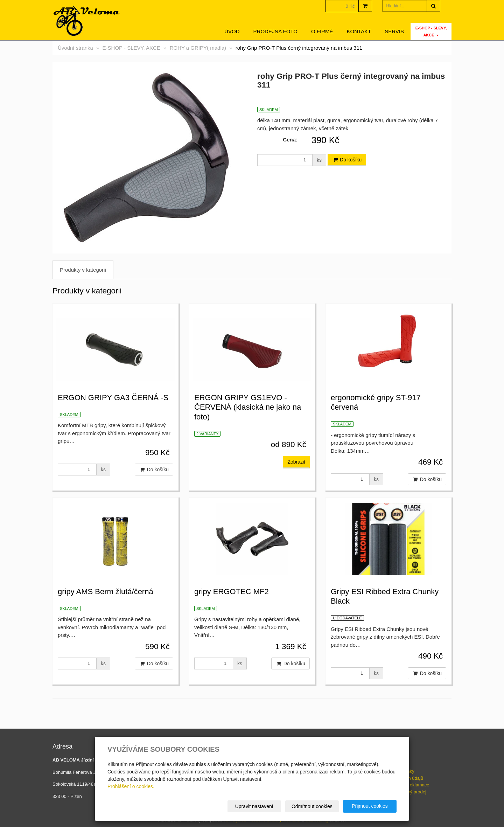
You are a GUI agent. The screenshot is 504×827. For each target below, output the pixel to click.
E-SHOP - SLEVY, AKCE (431, 32)
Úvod (232, 31)
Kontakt (359, 31)
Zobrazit (296, 462)
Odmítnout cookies (312, 806)
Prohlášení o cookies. (131, 786)
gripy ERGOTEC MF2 (232, 592)
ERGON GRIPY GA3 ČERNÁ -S (113, 398)
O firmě (322, 31)
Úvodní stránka (75, 48)
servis (394, 31)
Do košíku (347, 160)
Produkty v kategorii (83, 270)
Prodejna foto (275, 31)
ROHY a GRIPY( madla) (198, 48)
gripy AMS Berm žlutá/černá (106, 592)
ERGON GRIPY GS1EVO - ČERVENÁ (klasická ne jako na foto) (248, 407)
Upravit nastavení (254, 806)
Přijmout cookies (370, 806)
